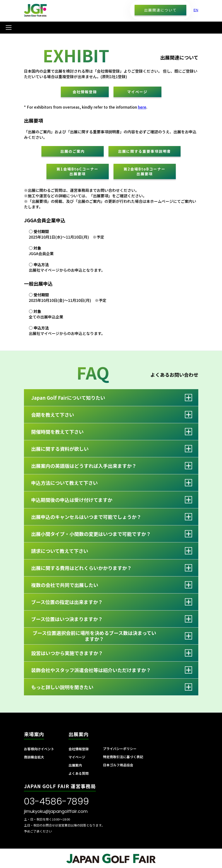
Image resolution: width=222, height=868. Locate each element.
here (142, 107)
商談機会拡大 (34, 757)
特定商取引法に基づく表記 (123, 757)
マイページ (137, 92)
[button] (8, 28)
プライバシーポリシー (120, 749)
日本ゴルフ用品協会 (118, 765)
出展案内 (75, 765)
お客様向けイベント (39, 749)
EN (196, 10)
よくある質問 (79, 773)
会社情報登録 (85, 92)
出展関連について (160, 10)
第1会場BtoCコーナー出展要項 (77, 171)
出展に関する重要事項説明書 (145, 151)
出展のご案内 (73, 151)
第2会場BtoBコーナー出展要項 (145, 171)
